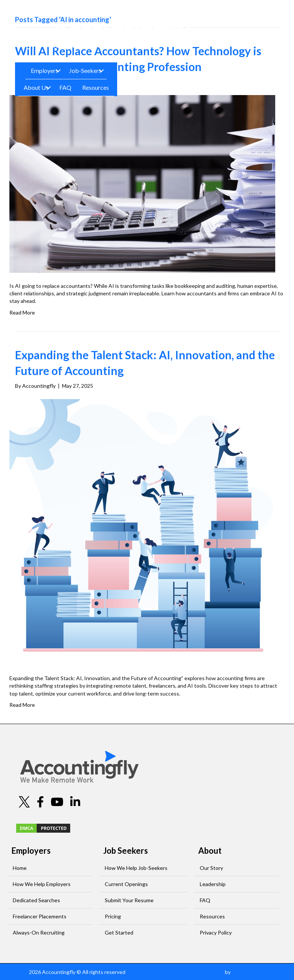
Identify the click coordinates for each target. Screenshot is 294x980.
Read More (22, 312)
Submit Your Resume (129, 900)
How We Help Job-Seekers (136, 868)
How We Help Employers (42, 884)
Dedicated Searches (36, 900)
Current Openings (126, 884)
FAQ (65, 87)
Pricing (113, 916)
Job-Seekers (85, 70)
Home (20, 868)
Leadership (213, 884)
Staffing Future (250, 972)
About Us (36, 87)
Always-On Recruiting (39, 932)
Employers (44, 70)
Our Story (211, 868)
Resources (96, 87)
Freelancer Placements (40, 916)
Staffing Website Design (195, 972)
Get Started (119, 932)
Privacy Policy (216, 932)
